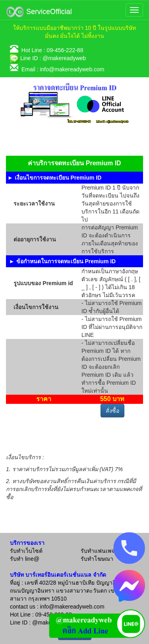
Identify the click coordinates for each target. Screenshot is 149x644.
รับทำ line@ (25, 559)
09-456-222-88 (65, 50)
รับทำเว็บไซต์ (26, 551)
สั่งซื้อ (112, 411)
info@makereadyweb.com (72, 69)
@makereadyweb (64, 58)
